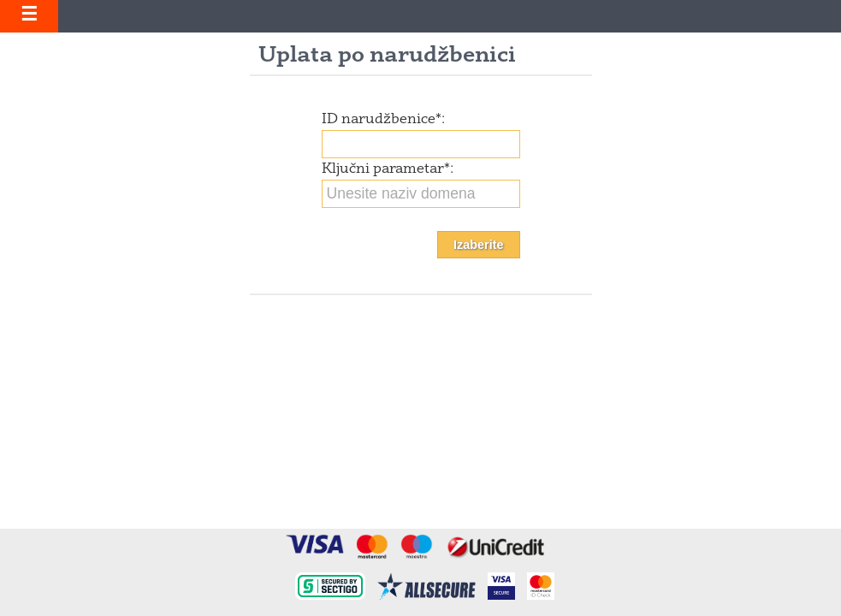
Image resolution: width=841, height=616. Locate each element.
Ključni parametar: (388, 169)
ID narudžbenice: (383, 120)
